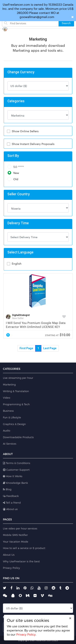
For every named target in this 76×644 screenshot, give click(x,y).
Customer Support (16, 470)
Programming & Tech (16, 404)
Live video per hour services (20, 528)
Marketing (9, 384)
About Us (9, 555)
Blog (7, 489)
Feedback (11, 496)
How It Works (13, 476)
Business (8, 411)
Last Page (50, 348)
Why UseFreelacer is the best (21, 561)
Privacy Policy (11, 568)
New (13, 173)
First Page (26, 348)
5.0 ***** (16, 167)
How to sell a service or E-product (24, 548)
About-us (10, 509)
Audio (7, 431)
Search (66, 23)
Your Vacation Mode (16, 542)
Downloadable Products (18, 437)
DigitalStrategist (21, 315)
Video (7, 398)
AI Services (10, 444)
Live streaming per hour (18, 378)
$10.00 (58, 335)
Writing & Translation (16, 391)
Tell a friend (12, 503)
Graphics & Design (14, 424)
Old (13, 179)
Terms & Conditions (17, 463)
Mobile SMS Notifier (15, 535)
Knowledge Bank (15, 483)
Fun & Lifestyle (12, 417)
